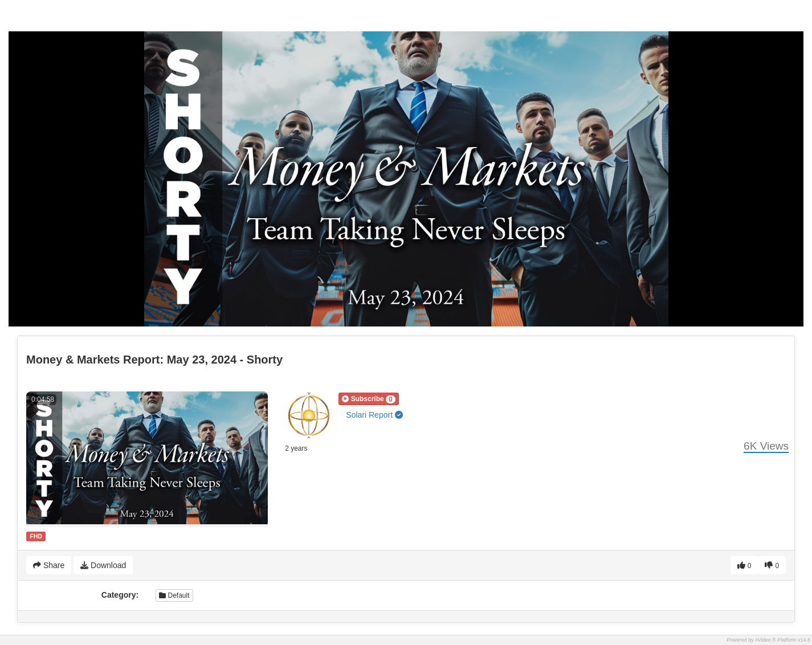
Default (174, 595)
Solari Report (374, 415)
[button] (368, 399)
